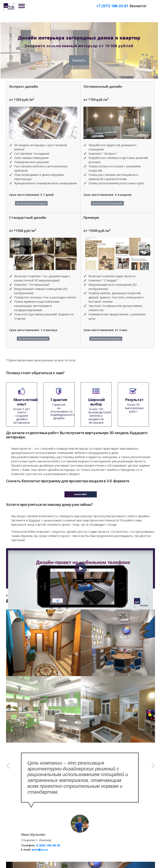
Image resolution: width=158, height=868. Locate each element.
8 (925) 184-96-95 (48, 845)
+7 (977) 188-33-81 (112, 6)
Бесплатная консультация (31, 203)
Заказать (79, 60)
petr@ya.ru (40, 850)
